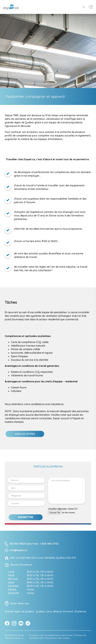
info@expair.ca (18, 555)
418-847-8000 (18, 548)
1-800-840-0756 (49, 548)
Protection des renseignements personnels (51, 640)
